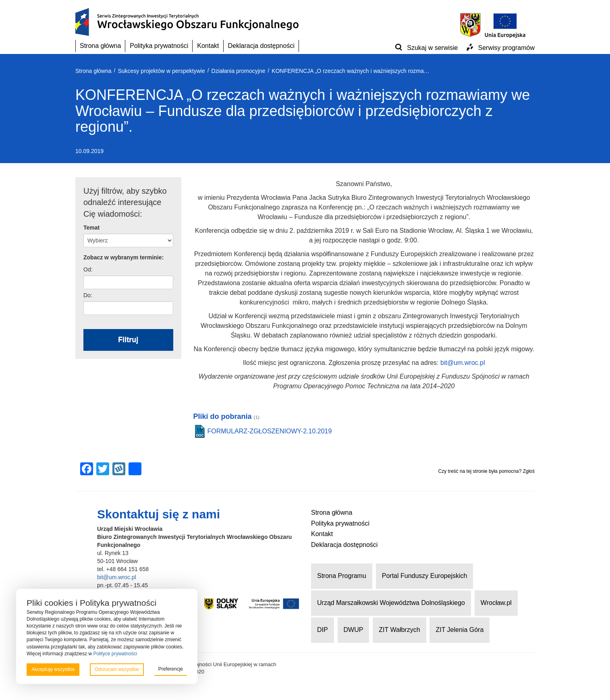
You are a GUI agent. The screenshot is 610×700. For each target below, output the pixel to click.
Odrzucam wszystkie (117, 669)
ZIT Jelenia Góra (460, 630)
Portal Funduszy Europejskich (425, 576)
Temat (91, 228)
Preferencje (171, 669)
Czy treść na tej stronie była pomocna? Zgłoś (487, 471)
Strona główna (100, 46)
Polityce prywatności (115, 654)
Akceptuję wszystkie (53, 669)
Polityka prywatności (159, 46)
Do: (88, 295)
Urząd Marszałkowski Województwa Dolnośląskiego (391, 603)
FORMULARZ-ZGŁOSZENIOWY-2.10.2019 (270, 431)
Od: (88, 269)
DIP (323, 630)
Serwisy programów (506, 48)
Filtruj (128, 340)
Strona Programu (342, 576)
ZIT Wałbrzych (399, 630)
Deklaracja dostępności (261, 46)
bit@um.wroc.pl (463, 363)
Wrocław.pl (496, 603)
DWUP (354, 630)
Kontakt (208, 46)
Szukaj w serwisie (432, 48)
